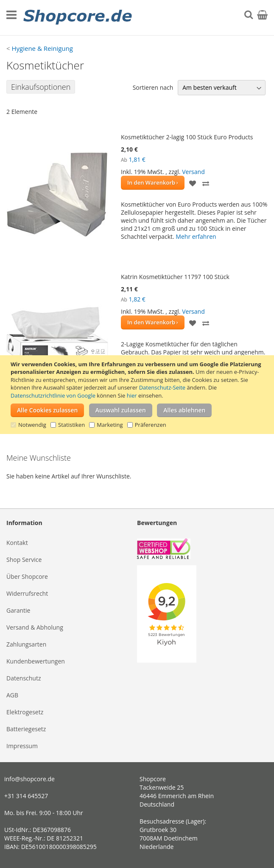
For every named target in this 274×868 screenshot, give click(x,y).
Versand (193, 172)
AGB (12, 695)
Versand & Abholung (35, 627)
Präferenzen (151, 425)
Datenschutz (24, 678)
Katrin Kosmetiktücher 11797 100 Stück (175, 277)
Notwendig (32, 425)
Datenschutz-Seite (162, 387)
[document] (138, 395)
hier (132, 395)
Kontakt (17, 543)
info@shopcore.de (29, 779)
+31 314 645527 (26, 796)
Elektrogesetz (25, 712)
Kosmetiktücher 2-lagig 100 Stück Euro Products (187, 137)
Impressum (22, 746)
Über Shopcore (27, 576)
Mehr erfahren (196, 236)
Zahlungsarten (26, 644)
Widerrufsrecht (27, 593)
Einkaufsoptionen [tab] (41, 87)
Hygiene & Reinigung (42, 48)
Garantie (18, 610)
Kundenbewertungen (36, 661)
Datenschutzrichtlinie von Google (53, 395)
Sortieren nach (153, 87)
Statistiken (71, 425)
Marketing (110, 425)
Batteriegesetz (26, 729)
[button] (193, 183)
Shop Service (24, 560)
